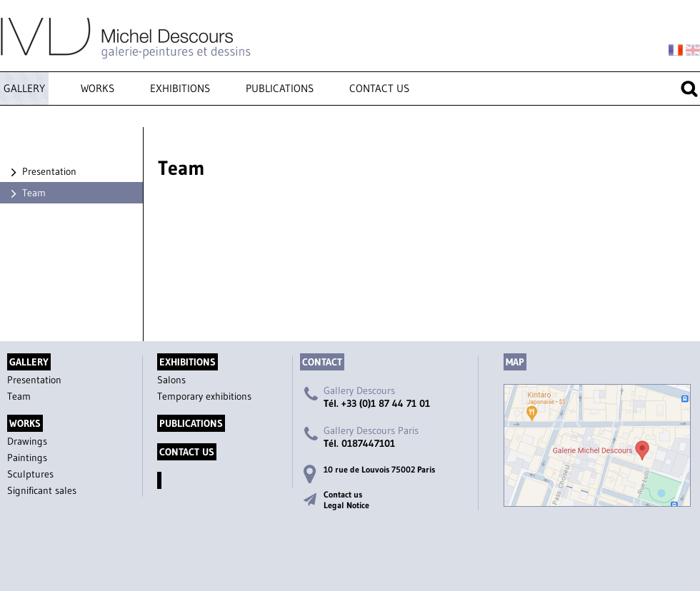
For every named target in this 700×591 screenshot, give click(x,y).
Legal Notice (346, 505)
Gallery (24, 88)
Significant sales (42, 490)
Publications (280, 88)
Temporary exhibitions (204, 396)
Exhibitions (180, 88)
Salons (171, 380)
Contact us (379, 88)
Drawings (27, 441)
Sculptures (30, 474)
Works (97, 88)
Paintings (27, 458)
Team (26, 193)
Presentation (42, 171)
